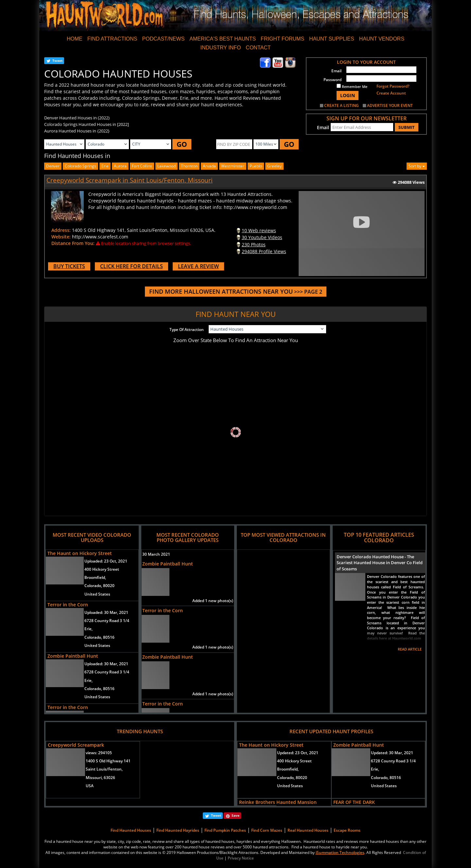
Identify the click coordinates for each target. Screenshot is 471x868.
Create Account (391, 93)
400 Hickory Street (102, 569)
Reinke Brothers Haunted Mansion (278, 802)
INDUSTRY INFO (220, 48)
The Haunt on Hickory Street (80, 553)
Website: (61, 237)
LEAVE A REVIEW (198, 266)
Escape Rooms (347, 830)
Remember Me (352, 86)
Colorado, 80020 (99, 586)
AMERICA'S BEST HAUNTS (223, 39)
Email (336, 71)
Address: (61, 230)
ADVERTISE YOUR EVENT (390, 105)
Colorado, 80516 (99, 637)
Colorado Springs (80, 166)
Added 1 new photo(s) (213, 601)
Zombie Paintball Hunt (73, 656)
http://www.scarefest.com (100, 237)
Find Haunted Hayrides (178, 830)
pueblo (256, 166)
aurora (120, 166)
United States (97, 594)
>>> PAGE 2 (236, 292)
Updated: (298, 753)
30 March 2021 (156, 554)
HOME (75, 39)
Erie (105, 166)
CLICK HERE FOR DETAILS (131, 266)
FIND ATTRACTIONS (112, 39)
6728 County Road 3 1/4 (107, 621)
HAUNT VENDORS (382, 39)
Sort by (417, 166)
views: (99, 753)
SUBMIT (407, 127)
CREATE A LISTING (341, 105)
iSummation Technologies (340, 852)
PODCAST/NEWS (164, 39)
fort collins (142, 166)
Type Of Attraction (187, 330)
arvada (209, 166)
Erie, (88, 629)
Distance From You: (73, 243)
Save (235, 815)
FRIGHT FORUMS (282, 39)
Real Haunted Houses (308, 830)
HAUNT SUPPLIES (332, 39)
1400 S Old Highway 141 (108, 761)
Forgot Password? (393, 86)
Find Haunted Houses (131, 830)
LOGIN (348, 95)
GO (182, 144)
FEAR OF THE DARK (354, 802)
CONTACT (258, 48)
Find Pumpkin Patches (225, 830)
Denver (53, 166)
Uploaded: (106, 561)
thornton (189, 166)
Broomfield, (95, 577)
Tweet (57, 61)
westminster (233, 166)
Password (332, 80)
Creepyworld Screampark (76, 745)
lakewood (166, 166)
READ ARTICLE (410, 649)
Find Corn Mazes (267, 830)
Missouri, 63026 (100, 778)
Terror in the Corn (68, 605)
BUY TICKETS (69, 266)
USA (90, 786)
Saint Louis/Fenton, (104, 769)
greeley (274, 166)
